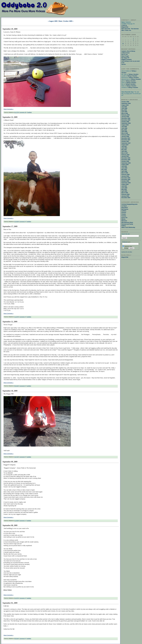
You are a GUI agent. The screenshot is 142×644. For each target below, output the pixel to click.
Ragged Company (127, 59)
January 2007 (125, 156)
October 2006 (125, 161)
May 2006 (124, 170)
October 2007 (125, 141)
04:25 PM (17, 598)
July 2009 (124, 107)
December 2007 (126, 138)
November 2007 (126, 140)
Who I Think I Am (126, 30)
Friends (124, 214)
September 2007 (126, 143)
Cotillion (124, 211)
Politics (124, 226)
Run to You (125, 54)
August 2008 (125, 125)
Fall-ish (124, 64)
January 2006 (125, 176)
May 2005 (124, 189)
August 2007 (125, 145)
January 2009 (125, 117)
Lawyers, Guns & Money (128, 51)
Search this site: (126, 234)
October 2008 (125, 122)
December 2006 (126, 158)
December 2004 (126, 198)
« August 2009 (53, 21)
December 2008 (126, 118)
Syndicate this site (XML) (127, 252)
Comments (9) (23, 222)
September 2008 (126, 123)
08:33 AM (16, 386)
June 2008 (124, 128)
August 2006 (125, 165)
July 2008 (124, 127)
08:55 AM (16, 639)
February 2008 (125, 135)
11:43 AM (16, 521)
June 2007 (124, 148)
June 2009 (124, 108)
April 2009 (124, 112)
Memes (124, 219)
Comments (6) (23, 386)
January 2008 (125, 137)
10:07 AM (16, 457)
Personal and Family (127, 224)
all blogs (125, 248)
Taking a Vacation (133, 74)
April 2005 (124, 191)
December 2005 (126, 178)
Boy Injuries (125, 209)
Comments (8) (23, 457)
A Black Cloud (125, 53)
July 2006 (124, 166)
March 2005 (125, 193)
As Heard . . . (125, 206)
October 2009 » (68, 21)
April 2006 (124, 171)
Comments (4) (23, 317)
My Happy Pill (125, 58)
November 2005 (126, 180)
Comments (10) (23, 112)
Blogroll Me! (125, 27)
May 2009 (124, 110)
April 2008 (124, 132)
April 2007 (124, 151)
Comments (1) (23, 521)
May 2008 (124, 130)
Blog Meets (125, 208)
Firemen (124, 213)
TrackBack (29, 112)
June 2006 (124, 168)
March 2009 (125, 113)
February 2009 (125, 115)
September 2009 (126, 103)
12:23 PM (17, 317)
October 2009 (125, 102)
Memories (124, 221)
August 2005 (125, 184)
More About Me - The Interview (130, 29)
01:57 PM (17, 112)
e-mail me (124, 25)
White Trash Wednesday (128, 227)
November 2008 (126, 120)
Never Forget (125, 56)
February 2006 (125, 175)
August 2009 (125, 105)
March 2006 (125, 173)
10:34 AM (16, 222)
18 (123, 44)
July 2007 (124, 146)
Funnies (124, 216)
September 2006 (126, 163)
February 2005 (125, 194)
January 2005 (125, 196)
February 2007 (125, 155)
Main (60, 21)
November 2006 (126, 160)
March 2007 (125, 153)
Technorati (125, 242)
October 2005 (125, 181)
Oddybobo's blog (127, 246)
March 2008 (125, 133)
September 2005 (126, 183)
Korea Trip (124, 218)
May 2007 (124, 150)
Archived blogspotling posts (129, 204)
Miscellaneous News (127, 222)
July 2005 (124, 186)
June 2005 (124, 188)
